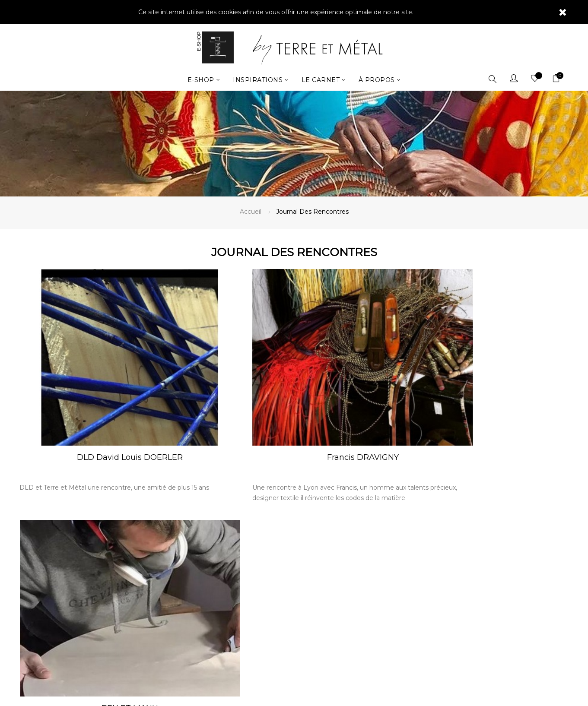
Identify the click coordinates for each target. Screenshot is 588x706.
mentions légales (474, 628)
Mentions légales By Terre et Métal (350, 576)
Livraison (313, 562)
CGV (307, 590)
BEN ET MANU (481, 420)
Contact (312, 548)
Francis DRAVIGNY (294, 420)
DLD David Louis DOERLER (107, 420)
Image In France (304, 688)
